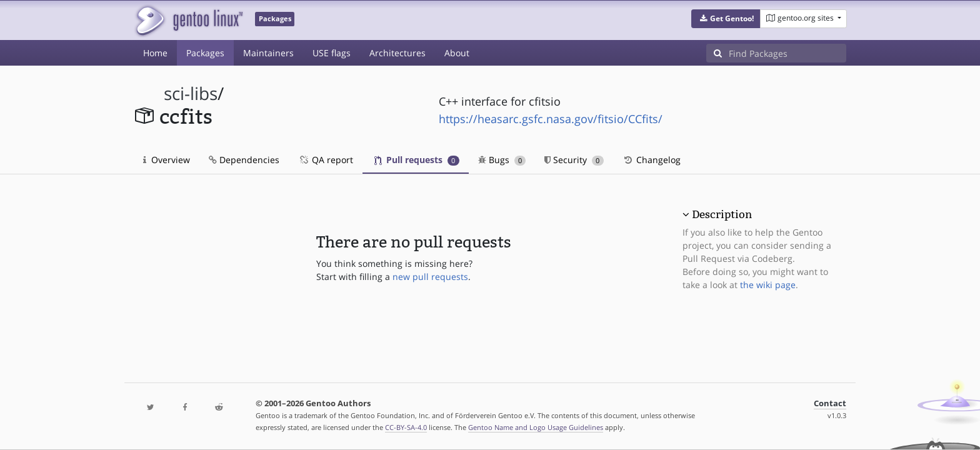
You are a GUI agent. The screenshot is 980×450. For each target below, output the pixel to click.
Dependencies (244, 160)
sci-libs (191, 93)
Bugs (502, 160)
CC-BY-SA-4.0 (406, 427)
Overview (167, 160)
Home (155, 53)
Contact (830, 403)
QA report (326, 160)
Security (574, 160)
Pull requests (417, 160)
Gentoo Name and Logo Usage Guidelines (536, 427)
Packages (205, 53)
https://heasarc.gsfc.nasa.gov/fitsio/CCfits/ (551, 119)
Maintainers (268, 53)
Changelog (652, 160)
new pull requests (430, 277)
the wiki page (768, 285)
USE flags (332, 53)
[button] (726, 19)
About (457, 53)
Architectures (397, 53)
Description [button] (722, 214)
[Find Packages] (787, 53)
